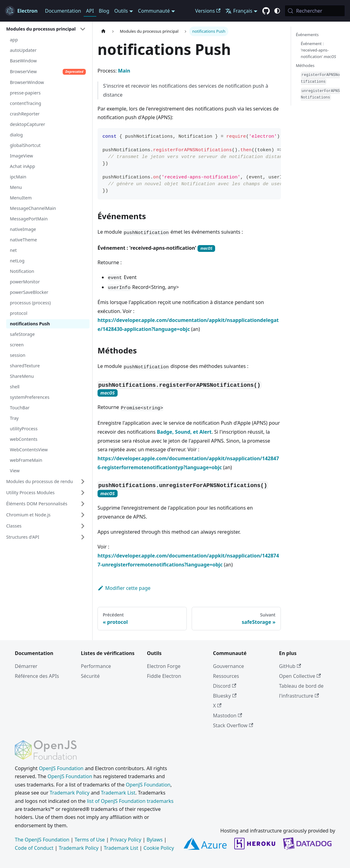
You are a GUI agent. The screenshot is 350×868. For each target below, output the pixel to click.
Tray (14, 418)
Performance (96, 666)
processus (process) (30, 303)
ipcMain (18, 177)
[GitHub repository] (266, 11)
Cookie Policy (159, 848)
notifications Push (30, 324)
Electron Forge (164, 666)
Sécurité (90, 676)
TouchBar (20, 408)
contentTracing (25, 103)
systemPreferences (30, 397)
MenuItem (21, 198)
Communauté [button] (154, 11)
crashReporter (25, 114)
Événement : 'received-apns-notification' (319, 50)
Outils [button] (121, 11)
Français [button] (239, 11)
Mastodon (227, 716)
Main (124, 71)
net (13, 250)
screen (17, 345)
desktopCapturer (27, 124)
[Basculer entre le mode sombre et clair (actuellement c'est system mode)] (277, 11)
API (90, 11)
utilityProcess (24, 429)
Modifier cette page (124, 588)
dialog (16, 135)
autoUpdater (23, 50)
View (15, 471)
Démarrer (26, 666)
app (14, 40)
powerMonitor (25, 282)
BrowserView (48, 72)
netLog (17, 261)
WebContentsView (29, 450)
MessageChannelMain (33, 208)
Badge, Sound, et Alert (184, 432)
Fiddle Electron (164, 676)
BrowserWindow (27, 82)
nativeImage (23, 229)
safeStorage (22, 334)
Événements (307, 35)
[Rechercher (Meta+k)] (315, 11)
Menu (16, 187)
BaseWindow (23, 61)
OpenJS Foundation (61, 768)
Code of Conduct (34, 848)
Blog (104, 11)
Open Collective (300, 676)
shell (15, 387)
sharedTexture (25, 366)
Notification (22, 271)
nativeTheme (23, 240)
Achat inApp (23, 166)
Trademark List (118, 793)
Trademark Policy (70, 793)
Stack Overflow (233, 725)
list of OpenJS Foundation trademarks (130, 801)
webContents (24, 439)
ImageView (21, 156)
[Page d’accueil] (103, 31)
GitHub (290, 666)
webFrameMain (26, 460)
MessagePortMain (29, 219)
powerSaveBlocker (29, 292)
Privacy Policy (126, 840)
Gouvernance (228, 666)
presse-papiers (25, 93)
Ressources (226, 676)
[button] (46, 29)
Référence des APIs (37, 676)
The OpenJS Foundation (42, 840)
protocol (19, 313)
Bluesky (225, 696)
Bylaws (155, 840)
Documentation (63, 11)
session (18, 355)
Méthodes (305, 65)
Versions (208, 11)
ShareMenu (22, 376)
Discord (225, 686)
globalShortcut (25, 145)
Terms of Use (90, 840)
